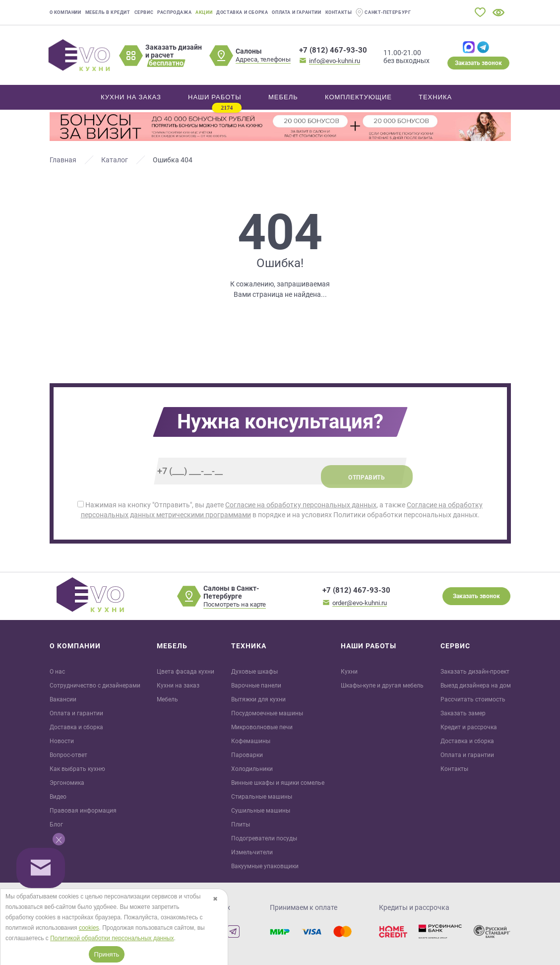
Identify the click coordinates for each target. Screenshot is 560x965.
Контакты (339, 12)
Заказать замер (463, 713)
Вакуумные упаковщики (265, 866)
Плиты (241, 825)
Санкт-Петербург (383, 13)
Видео (58, 797)
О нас (57, 672)
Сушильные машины (261, 811)
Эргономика (67, 783)
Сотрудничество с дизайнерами (95, 686)
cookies (89, 928)
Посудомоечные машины (267, 713)
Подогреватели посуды (264, 838)
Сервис (144, 12)
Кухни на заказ (178, 686)
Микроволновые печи (262, 727)
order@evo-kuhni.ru (360, 603)
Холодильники (252, 769)
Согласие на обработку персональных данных (301, 505)
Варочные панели (256, 686)
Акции (204, 12)
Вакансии (63, 699)
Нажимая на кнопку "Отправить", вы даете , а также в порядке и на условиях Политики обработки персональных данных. (280, 510)
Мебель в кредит (108, 12)
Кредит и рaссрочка (469, 727)
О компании (65, 12)
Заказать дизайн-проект (475, 672)
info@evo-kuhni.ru (335, 61)
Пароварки (247, 755)
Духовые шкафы (254, 672)
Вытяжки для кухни (258, 699)
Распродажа (174, 12)
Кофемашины (251, 741)
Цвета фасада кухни (186, 672)
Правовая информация (83, 811)
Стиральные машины (262, 797)
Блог (56, 825)
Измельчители (252, 852)
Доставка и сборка (242, 12)
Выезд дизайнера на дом (476, 686)
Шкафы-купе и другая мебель (382, 686)
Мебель (167, 699)
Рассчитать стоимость (473, 699)
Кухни (349, 672)
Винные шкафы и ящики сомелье (278, 783)
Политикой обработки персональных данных (112, 938)
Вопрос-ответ (68, 755)
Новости (62, 741)
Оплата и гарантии (296, 12)
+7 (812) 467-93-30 (333, 50)
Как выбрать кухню (77, 769)
